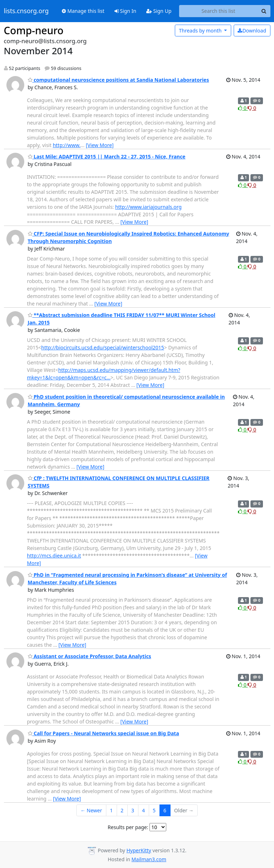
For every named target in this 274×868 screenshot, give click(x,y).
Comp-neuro (34, 30)
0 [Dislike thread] (252, 108)
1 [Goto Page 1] (111, 810)
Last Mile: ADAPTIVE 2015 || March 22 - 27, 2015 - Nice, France (107, 157)
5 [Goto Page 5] (154, 810)
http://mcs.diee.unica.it (54, 556)
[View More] (100, 145)
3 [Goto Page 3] (133, 810)
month (201, 31)
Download (252, 31)
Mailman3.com (149, 859)
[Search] (264, 11)
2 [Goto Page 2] (122, 810)
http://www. (67, 145)
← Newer (91, 810)
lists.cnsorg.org (26, 11)
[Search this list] (219, 11)
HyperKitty (139, 850)
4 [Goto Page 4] (143, 810)
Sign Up (159, 11)
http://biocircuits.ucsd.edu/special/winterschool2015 (103, 347)
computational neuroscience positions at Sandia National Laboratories (118, 80)
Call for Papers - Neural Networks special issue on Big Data (103, 733)
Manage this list (83, 11)
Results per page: (128, 827)
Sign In (125, 11)
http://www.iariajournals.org (148, 207)
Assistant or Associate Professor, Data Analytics (90, 656)
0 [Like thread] (243, 108)
